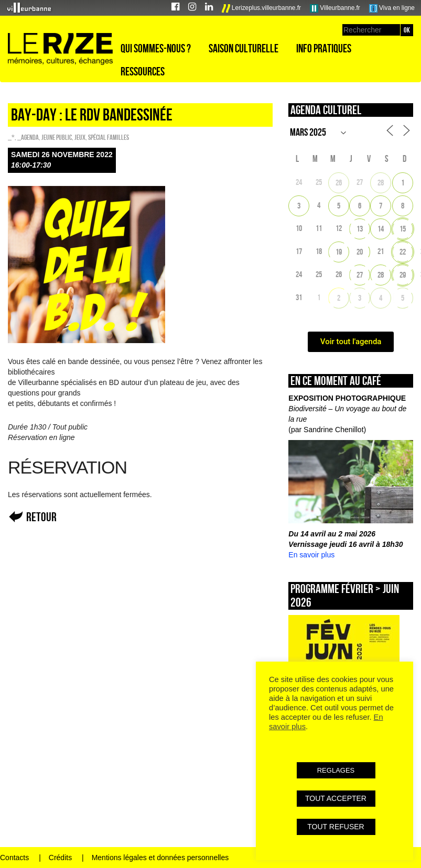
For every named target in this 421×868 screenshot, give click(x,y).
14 (381, 229)
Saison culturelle (244, 48)
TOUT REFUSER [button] (336, 827)
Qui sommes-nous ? (156, 48)
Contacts (14, 858)
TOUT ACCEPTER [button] (336, 798)
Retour (41, 517)
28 (381, 183)
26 (339, 183)
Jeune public (57, 137)
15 (403, 229)
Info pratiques (324, 48)
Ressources (143, 71)
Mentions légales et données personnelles (160, 858)
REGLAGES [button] (336, 770)
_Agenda (28, 137)
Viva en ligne (392, 8)
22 (403, 252)
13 (360, 229)
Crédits (60, 858)
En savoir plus (311, 555)
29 (403, 275)
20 (360, 252)
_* (11, 137)
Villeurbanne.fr (335, 8)
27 (360, 275)
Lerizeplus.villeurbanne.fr (262, 8)
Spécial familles (109, 137)
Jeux (80, 137)
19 (339, 252)
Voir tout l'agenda (351, 342)
